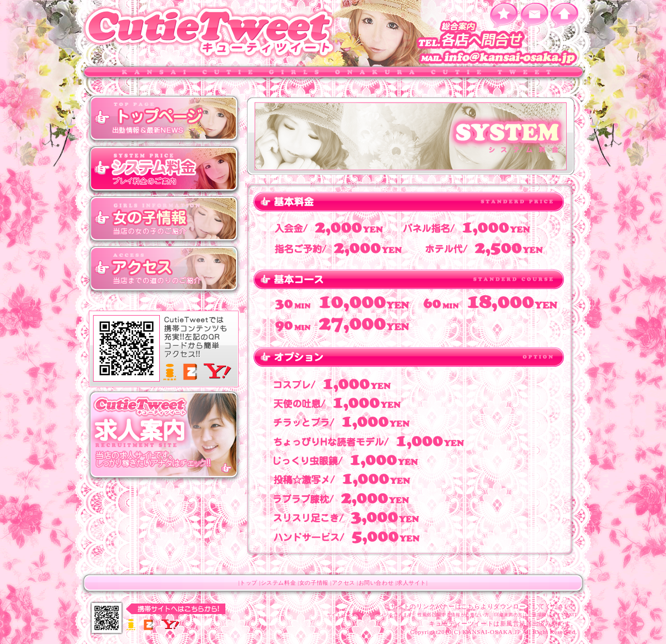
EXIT (571, 615)
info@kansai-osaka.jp (500, 58)
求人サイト (412, 583)
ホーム (565, 15)
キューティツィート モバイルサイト (164, 349)
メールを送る (534, 15)
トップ (164, 119)
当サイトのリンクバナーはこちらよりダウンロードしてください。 (481, 606)
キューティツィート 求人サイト (164, 435)
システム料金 (164, 169)
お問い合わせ (376, 583)
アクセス (164, 269)
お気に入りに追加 (504, 15)
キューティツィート (211, 32)
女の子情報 (164, 219)
